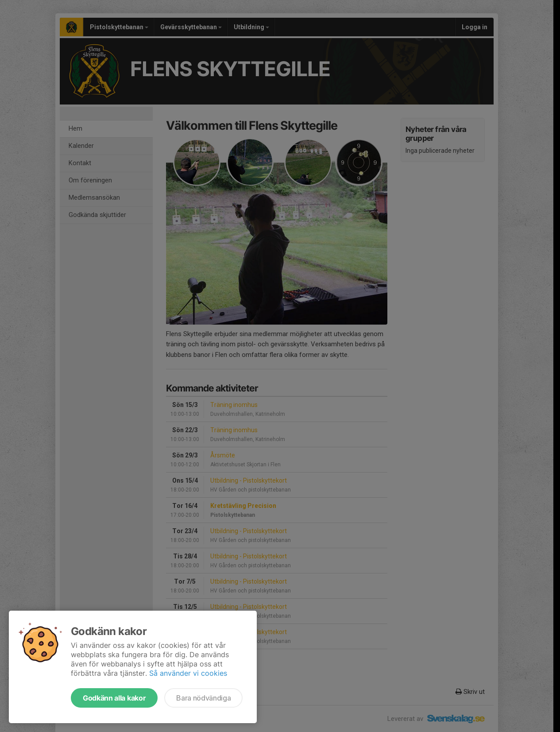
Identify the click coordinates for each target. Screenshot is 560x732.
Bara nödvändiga (203, 698)
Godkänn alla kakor (114, 698)
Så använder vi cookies (188, 673)
